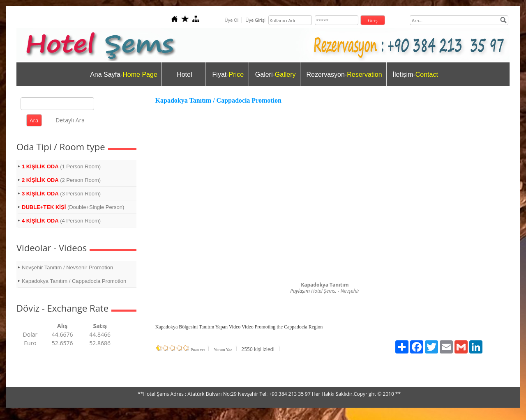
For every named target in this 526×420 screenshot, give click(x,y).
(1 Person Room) (61, 166)
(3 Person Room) (61, 194)
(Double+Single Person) (73, 207)
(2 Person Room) (61, 180)
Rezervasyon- (344, 75)
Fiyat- (228, 75)
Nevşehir (350, 291)
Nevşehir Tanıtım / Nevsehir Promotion (67, 267)
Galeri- (276, 75)
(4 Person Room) (61, 221)
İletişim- (415, 75)
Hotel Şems (323, 291)
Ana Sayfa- (124, 75)
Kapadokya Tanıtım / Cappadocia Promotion (74, 281)
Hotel (184, 75)
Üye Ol (231, 20)
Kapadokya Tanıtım (325, 285)
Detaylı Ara (70, 120)
